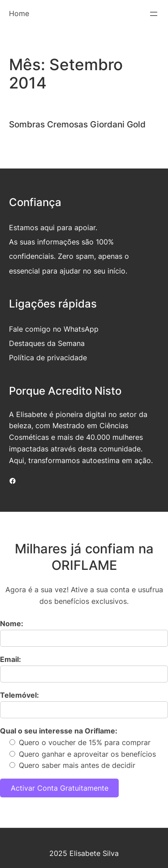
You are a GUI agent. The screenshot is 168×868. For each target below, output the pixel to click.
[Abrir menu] (154, 14)
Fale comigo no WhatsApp (54, 329)
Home (19, 13)
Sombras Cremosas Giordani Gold (77, 124)
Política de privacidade (48, 358)
